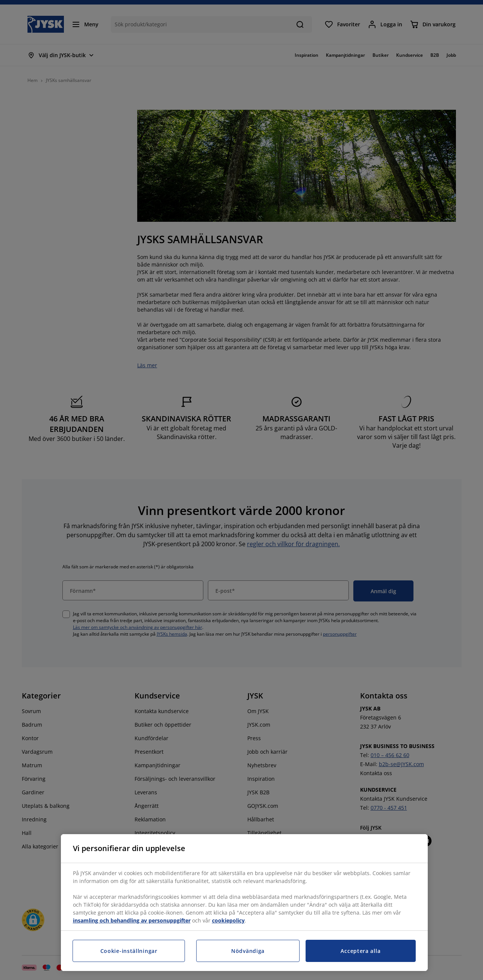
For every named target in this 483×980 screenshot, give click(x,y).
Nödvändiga (248, 951)
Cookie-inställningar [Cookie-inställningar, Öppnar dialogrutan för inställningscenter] (129, 951)
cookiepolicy (228, 920)
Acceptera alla (360, 951)
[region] (244, 903)
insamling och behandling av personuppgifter (132, 920)
